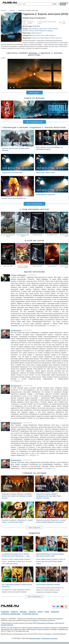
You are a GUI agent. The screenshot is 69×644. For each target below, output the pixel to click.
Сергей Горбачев (7, 625)
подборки (55, 612)
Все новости (35, 528)
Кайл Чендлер (53, 29)
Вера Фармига (34, 29)
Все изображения (34, 122)
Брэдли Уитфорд (28, 31)
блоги (40, 612)
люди (47, 612)
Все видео (34, 93)
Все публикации (34, 204)
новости (14, 612)
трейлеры (5, 612)
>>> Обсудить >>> (53, 326)
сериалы (32, 612)
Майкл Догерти (36, 33)
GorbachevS (16, 331)
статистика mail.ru (30, 614)
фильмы (23, 612)
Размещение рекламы (50, 638)
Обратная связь (35, 638)
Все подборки (34, 597)
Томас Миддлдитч (41, 31)
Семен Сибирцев (18, 275)
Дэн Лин (59, 38)
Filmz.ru (36, 620)
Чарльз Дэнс (43, 29)
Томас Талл (36, 38)
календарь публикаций (11, 614)
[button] (66, 110)
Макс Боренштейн (38, 35)
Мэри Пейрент (45, 38)
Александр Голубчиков (46, 623)
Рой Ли (53, 38)
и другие (50, 31)
